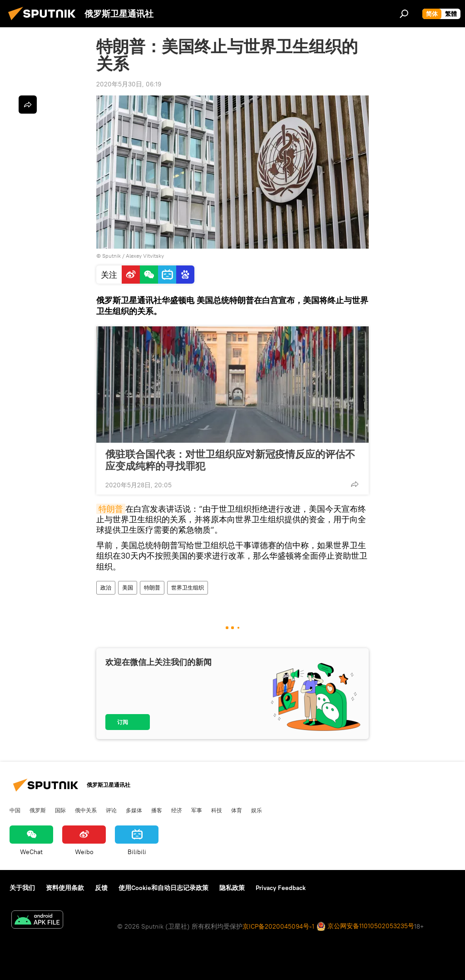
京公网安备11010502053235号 (365, 927)
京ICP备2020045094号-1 (278, 926)
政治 (106, 587)
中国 (15, 810)
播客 (157, 810)
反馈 (101, 888)
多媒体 (134, 810)
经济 (177, 810)
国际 (60, 810)
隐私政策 (232, 888)
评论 (111, 810)
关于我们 (22, 888)
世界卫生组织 (188, 587)
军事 (197, 810)
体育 (237, 810)
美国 (128, 587)
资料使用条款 (65, 888)
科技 (217, 810)
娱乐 (257, 810)
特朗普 (111, 509)
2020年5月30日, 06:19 (129, 84)
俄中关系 (86, 810)
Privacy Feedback (281, 888)
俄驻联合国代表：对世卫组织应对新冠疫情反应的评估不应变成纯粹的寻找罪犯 (230, 460)
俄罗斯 (38, 810)
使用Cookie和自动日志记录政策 (163, 888)
